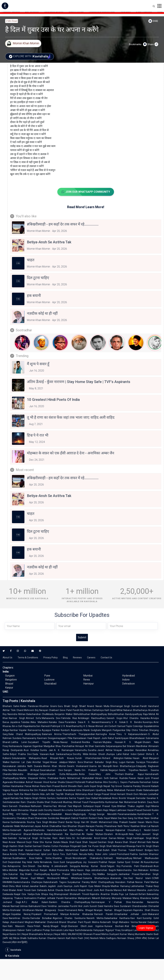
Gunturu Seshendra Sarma (61, 798)
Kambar (14, 730)
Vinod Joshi (93, 890)
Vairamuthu (81, 750)
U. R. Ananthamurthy (72, 726)
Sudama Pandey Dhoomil (137, 786)
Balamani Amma (52, 734)
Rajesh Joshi (100, 738)
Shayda (106, 886)
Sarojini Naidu (72, 770)
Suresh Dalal (96, 906)
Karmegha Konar (106, 734)
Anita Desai (87, 774)
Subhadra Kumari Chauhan (42, 938)
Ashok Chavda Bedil (59, 890)
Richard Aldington (113, 758)
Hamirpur (88, 684)
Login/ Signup (146, 928)
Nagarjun (113, 770)
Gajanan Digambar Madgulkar (39, 746)
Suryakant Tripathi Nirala (44, 742)
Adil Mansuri (129, 890)
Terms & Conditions (28, 657)
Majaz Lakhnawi (118, 810)
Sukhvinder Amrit (90, 838)
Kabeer (21, 930)
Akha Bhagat (85, 910)
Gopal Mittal (116, 710)
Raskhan (135, 826)
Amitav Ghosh (97, 754)
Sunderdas (54, 818)
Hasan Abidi (140, 758)
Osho (69, 838)
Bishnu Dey (90, 874)
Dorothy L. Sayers (118, 782)
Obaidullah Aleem (61, 814)
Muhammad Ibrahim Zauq (138, 802)
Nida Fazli (135, 834)
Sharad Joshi (37, 810)
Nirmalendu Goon (49, 862)
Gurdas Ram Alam (54, 838)
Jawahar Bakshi (38, 886)
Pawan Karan (136, 778)
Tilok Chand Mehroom (22, 710)
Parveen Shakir (135, 790)
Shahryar (70, 794)
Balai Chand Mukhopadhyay (25, 734)
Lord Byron (53, 854)
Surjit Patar (32, 842)
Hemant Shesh (125, 794)
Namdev (13, 770)
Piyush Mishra (92, 922)
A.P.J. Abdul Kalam (35, 902)
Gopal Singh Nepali (100, 786)
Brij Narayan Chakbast (47, 710)
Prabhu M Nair (85, 830)
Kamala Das (17, 798)
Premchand (123, 854)
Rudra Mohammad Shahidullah (77, 778)
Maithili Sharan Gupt (23, 878)
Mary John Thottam (110, 774)
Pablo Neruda (79, 854)
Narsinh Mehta (95, 918)
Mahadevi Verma (128, 922)
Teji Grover (117, 786)
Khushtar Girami (48, 706)
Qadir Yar (86, 846)
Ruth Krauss (67, 758)
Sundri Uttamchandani (88, 758)
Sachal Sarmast (33, 846)
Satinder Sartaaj (17, 838)
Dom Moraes (140, 794)
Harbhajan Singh (143, 838)
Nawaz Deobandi (71, 742)
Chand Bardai (65, 822)
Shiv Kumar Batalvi (50, 842)
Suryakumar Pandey (79, 882)
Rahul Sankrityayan (118, 738)
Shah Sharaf (130, 842)
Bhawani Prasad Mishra (96, 934)
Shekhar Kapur (134, 774)
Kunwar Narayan (105, 830)
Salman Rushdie (119, 778)
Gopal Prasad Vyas (106, 806)
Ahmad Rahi (144, 842)
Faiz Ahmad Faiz (62, 806)
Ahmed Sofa (33, 718)
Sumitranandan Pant (85, 810)
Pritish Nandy (42, 926)
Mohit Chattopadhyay (103, 882)
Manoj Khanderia (142, 898)
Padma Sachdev (139, 854)
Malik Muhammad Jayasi (28, 826)
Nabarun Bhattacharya (135, 710)
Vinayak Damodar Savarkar (141, 798)
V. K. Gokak (119, 722)
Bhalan (13, 890)
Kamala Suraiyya (136, 762)
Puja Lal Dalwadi (128, 894)
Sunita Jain (47, 750)
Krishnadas (44, 814)
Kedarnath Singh (109, 922)
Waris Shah (95, 850)
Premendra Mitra (67, 870)
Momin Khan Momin (55, 766)
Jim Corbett (110, 726)
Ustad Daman (109, 838)
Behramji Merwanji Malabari (116, 898)
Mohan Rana (39, 786)
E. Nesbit (145, 830)
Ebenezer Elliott (77, 926)
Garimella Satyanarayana (108, 746)
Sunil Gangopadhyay (71, 862)
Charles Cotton (51, 846)
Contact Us (106, 657)
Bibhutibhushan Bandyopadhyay (125, 714)
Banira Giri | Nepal (19, 934)
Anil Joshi (83, 906)
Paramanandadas (127, 814)
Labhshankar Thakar (142, 886)
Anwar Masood (17, 842)
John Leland (109, 854)
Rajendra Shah (142, 910)
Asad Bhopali (50, 758)
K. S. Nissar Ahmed (93, 726)
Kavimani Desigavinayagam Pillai (55, 738)
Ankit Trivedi (24, 890)
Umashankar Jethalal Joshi (131, 914)
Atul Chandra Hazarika (137, 718)
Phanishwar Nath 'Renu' (117, 826)
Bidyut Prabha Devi (21, 754)
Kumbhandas (144, 814)
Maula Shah (68, 842)
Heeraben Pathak (125, 882)
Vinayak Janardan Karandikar (130, 750)
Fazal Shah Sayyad (86, 842)
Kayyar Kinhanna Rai (22, 790)
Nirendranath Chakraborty (88, 858)
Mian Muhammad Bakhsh (73, 850)
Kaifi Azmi (72, 938)
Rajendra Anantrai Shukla (104, 894)
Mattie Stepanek (29, 778)
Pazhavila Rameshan (140, 782)
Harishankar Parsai (21, 786)
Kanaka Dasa (56, 722)
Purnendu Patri (130, 866)
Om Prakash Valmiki (95, 770)
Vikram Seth (102, 778)
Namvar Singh (17, 718)
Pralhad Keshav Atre (97, 782)
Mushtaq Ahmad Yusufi (76, 802)
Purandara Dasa (74, 722)
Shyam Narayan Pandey (91, 826)
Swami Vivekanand (78, 766)
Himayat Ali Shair (85, 746)
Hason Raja (83, 870)
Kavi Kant (136, 918)
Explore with (30, 56)
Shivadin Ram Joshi (78, 786)
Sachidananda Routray (23, 822)
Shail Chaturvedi (53, 802)
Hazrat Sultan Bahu (46, 850)
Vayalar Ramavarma (30, 730)
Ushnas (24, 906)
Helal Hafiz (33, 862)
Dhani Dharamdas (37, 818)
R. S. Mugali (133, 742)
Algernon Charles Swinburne (69, 918)
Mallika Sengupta (107, 874)
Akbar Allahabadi (116, 790)
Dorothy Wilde (81, 754)
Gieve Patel (66, 710)
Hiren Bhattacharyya (124, 766)
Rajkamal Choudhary (127, 830)
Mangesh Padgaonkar (114, 730)
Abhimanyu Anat (84, 794)
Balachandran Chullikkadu (40, 714)
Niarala (48, 834)
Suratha (92, 750)
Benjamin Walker (64, 714)
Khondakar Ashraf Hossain (28, 782)
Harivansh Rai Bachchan (67, 834)
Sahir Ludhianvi (34, 930)
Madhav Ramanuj (120, 886)
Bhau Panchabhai (65, 746)
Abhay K (48, 866)
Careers (91, 657)
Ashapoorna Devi (17, 866)
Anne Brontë (119, 798)
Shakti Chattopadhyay (37, 874)
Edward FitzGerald (75, 782)
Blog (65, 657)
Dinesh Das (35, 866)
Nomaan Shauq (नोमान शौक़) (132, 938)
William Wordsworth (48, 878)
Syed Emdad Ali (134, 862)
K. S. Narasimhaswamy (98, 722)
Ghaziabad (50, 684)
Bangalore (11, 680)
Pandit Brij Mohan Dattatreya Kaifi (91, 710)
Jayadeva (15, 722)
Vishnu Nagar (29, 814)
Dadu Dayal (104, 818)
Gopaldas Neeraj (21, 914)
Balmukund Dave (38, 906)
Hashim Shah (17, 846)
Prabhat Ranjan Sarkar (111, 862)
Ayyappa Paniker (51, 730)
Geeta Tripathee (129, 770)
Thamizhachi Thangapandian (79, 734)
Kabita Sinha (43, 858)
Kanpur (9, 688)
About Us (7, 657)
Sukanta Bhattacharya (96, 878)
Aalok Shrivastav (20, 810)
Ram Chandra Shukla (32, 802)
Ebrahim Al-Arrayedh (116, 834)
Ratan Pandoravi (29, 706)
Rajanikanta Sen (32, 726)
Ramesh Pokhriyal (51, 726)
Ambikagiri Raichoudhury (92, 718)
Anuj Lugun (119, 762)
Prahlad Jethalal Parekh (51, 898)
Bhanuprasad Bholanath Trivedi (72, 894)
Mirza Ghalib (20, 938)
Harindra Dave (111, 906)
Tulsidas (25, 722)
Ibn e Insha (67, 810)
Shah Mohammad (116, 846)
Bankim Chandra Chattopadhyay (70, 902)
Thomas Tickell (126, 850)
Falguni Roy (114, 866)
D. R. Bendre (134, 722)
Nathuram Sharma (41, 806)
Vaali (90, 738)
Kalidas (128, 758)
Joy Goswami (90, 862)
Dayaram (128, 910)
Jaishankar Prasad (129, 874)
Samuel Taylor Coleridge (130, 726)
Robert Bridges (144, 850)
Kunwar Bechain (114, 926)
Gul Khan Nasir (142, 818)
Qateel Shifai (145, 754)
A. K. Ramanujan (64, 750)
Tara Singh (42, 822)
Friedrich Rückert (88, 818)
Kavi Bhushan (70, 826)
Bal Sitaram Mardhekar (135, 746)
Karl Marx (69, 830)
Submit (82, 637)
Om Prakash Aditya (45, 790)
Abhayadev (72, 774)
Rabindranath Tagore (55, 882)
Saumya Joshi (71, 886)
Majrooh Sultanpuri (83, 806)
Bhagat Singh (59, 926)
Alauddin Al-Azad (28, 770)
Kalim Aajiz (103, 810)
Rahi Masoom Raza (20, 926)
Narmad (15, 906)
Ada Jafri (45, 794)
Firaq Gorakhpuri (124, 930)
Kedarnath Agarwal (21, 830)
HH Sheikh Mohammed (99, 822)
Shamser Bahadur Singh (98, 762)
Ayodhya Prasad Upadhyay (67, 874)
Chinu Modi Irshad (19, 886)
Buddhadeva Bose (24, 858)
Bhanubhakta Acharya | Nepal (45, 934)
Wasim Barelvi (32, 794)
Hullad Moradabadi (101, 798)
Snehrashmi (30, 898)
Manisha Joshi (145, 890)
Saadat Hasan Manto (141, 822)
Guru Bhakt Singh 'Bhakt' (72, 706)
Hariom (61, 938)
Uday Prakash (120, 822)
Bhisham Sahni (11, 706)
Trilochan (144, 730)
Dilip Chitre (132, 730)
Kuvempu (148, 722)
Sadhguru (111, 938)
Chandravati (146, 866)
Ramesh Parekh (104, 914)
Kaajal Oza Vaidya (24, 894)
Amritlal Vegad (41, 762)
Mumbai (88, 676)
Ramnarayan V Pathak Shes (111, 902)
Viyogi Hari (79, 822)
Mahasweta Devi (51, 718)
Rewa (86, 680)
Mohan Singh (125, 838)
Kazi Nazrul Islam (140, 878)
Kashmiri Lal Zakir (21, 762)
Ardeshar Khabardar (82, 914)
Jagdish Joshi (55, 886)
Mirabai (53, 822)
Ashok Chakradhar (52, 826)
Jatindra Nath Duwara (30, 766)
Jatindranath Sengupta (67, 866)
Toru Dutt (65, 854)
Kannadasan (80, 738)
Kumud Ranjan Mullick (43, 870)
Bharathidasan (137, 738)
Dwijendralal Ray (17, 862)
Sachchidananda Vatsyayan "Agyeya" (95, 930)
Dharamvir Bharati (21, 834)
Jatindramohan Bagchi (104, 870)
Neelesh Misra (98, 938)
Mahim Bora (76, 762)
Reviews (77, 657)
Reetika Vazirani (92, 742)
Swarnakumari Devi (51, 770)
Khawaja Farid (134, 846)
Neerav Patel (142, 882)
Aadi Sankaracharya (61, 754)
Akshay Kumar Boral (93, 866)
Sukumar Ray (16, 874)
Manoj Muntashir (137, 934)
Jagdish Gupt (143, 806)
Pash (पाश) (84, 938)
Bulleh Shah (110, 850)
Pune (47, 676)
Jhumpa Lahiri (114, 754)
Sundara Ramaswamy (24, 738)
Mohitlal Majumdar (19, 870)
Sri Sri (76, 838)
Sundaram (126, 906)
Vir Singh (147, 846)
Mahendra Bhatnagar (26, 774)
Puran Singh (99, 846)
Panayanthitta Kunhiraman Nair (106, 802)
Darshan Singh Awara (110, 842)
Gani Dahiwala (39, 890)
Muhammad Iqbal (36, 854)
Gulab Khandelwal (66, 790)
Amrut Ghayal (78, 890)
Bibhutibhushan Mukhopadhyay (90, 714)
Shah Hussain (26, 850)
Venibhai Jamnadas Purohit (62, 906)
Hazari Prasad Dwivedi (139, 810)
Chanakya (22, 818)
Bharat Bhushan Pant (71, 922)
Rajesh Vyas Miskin (91, 886)
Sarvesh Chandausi (19, 806)
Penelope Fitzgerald (70, 846)
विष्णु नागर (15, 814)
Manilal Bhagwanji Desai (50, 910)
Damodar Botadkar (41, 918)
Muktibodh (38, 834)
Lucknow (49, 680)
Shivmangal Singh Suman (125, 706)
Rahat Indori (130, 754)
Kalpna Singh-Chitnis (35, 798)
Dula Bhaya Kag (44, 894)
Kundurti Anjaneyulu (72, 730)
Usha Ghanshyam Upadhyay (91, 790)
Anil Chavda (106, 890)
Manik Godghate (92, 730)
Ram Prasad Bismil (57, 786)
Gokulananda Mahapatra (26, 758)
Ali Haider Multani (93, 834)
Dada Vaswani (41, 754)
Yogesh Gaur (84, 798)
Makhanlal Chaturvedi (46, 922)
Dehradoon (128, 684)
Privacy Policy (51, 657)
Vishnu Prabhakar (49, 778)
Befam (142, 894)
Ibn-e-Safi (17, 726)
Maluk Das (116, 818)
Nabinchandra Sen (127, 870)
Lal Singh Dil (35, 838)
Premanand (71, 910)
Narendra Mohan (17, 714)
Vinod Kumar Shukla (54, 782)
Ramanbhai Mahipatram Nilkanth (83, 898)
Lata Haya (69, 930)
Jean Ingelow (96, 926)
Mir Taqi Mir (58, 794)
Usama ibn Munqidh (101, 766)
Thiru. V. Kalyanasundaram (132, 734)
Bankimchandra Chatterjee (28, 882)
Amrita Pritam (18, 854)
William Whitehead (71, 878)
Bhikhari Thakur (126, 806)
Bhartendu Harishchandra (48, 830)
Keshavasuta (15, 746)
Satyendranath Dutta (53, 774)
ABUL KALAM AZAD (72, 934)
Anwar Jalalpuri (59, 762)
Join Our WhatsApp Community (86, 192)
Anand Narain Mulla (98, 706)
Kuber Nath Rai (15, 794)
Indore (126, 680)
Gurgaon (10, 676)
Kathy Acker (95, 854)
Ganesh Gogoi (114, 718)
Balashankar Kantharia (117, 918)
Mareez (118, 890)
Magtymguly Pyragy (84, 814)
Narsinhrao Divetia (19, 918)
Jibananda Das (119, 878)
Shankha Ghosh (62, 858)
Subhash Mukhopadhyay (118, 858)
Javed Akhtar (105, 750)
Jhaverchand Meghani (22, 922)
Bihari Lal (145, 826)
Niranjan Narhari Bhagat (108, 910)
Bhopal (9, 684)
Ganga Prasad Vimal (105, 794)
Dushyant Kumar (118, 934)
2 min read (12, 21)
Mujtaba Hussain (113, 742)
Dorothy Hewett (53, 810)
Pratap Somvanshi (53, 930)
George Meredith (107, 814)
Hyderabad (128, 676)
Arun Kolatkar (31, 750)
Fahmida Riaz (69, 718)
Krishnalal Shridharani (22, 910)
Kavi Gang (128, 818)
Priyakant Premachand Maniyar (50, 914)
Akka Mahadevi (39, 722)
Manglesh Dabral (69, 818)
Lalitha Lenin (19, 742)
